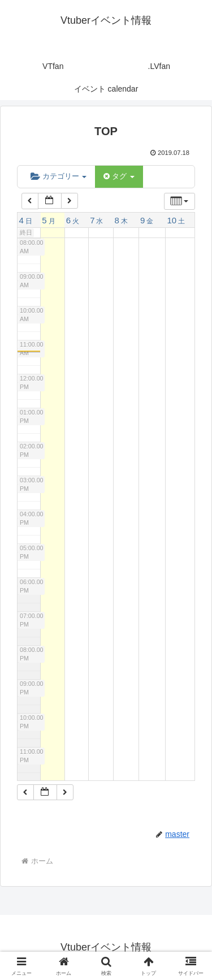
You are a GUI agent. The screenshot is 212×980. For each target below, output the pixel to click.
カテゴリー (59, 176)
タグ (119, 176)
